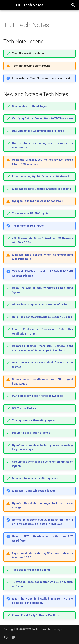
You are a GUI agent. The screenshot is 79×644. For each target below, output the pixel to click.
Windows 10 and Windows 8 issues (34, 491)
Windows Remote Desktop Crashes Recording (42, 189)
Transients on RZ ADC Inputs (30, 213)
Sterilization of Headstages (30, 106)
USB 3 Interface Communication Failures (38, 131)
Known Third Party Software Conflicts (36, 615)
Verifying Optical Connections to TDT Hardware (42, 118)
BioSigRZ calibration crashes (31, 433)
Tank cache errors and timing (31, 570)
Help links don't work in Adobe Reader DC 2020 (42, 317)
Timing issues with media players (33, 420)
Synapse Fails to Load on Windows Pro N (38, 201)
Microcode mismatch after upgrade (35, 478)
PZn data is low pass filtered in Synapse (37, 396)
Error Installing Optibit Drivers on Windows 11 (41, 176)
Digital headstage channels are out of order (40, 305)
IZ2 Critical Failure (24, 408)
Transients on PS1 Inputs (28, 226)
